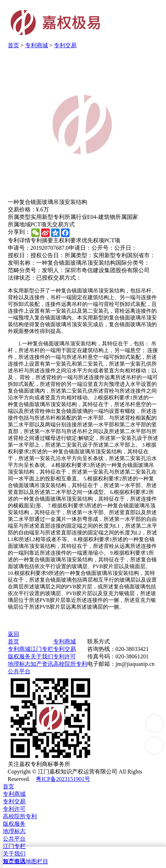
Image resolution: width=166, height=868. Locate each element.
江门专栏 (42, 649)
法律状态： (22, 278)
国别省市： (141, 255)
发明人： (53, 270)
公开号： (103, 248)
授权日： (19, 255)
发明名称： (22, 263)
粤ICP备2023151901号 (63, 779)
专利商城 (37, 45)
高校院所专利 (70, 664)
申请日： (80, 248)
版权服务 (19, 656)
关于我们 (42, 656)
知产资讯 (42, 664)
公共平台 (19, 671)
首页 (13, 45)
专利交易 (65, 45)
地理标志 (19, 664)
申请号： (19, 248)
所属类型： (79, 255)
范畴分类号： (25, 270)
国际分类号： (133, 263)
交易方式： (67, 278)
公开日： (126, 248)
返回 (13, 634)
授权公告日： (48, 255)
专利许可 (65, 656)
